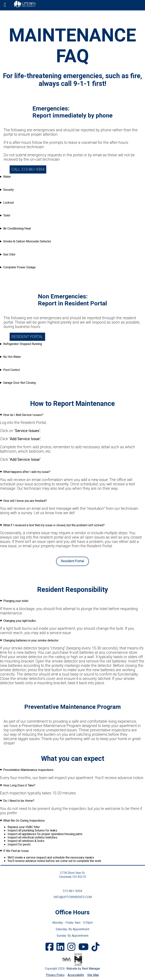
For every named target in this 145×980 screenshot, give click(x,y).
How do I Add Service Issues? (23, 415)
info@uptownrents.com (73, 897)
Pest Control (12, 370)
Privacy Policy (55, 975)
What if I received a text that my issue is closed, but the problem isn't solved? (54, 525)
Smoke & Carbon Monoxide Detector (27, 241)
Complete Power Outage (19, 267)
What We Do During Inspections (24, 821)
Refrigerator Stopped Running (23, 344)
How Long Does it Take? (19, 785)
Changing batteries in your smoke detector (31, 641)
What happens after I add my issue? (27, 472)
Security (8, 190)
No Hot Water (12, 357)
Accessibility (76, 975)
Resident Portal (27, 337)
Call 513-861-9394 (28, 169)
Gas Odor (9, 255)
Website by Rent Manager (83, 969)
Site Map (93, 975)
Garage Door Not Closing (19, 383)
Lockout (8, 203)
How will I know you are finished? (25, 501)
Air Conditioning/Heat (17, 229)
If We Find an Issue (16, 851)
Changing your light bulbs (20, 621)
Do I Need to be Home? (19, 801)
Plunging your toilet (16, 601)
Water (7, 177)
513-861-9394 (72, 891)
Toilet (7, 216)
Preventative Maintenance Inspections (28, 770)
